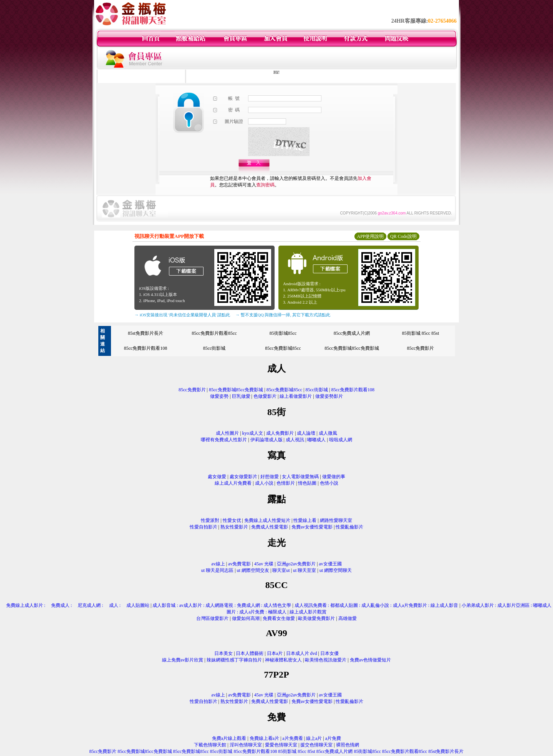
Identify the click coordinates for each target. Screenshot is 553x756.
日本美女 (224, 653)
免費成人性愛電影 (270, 527)
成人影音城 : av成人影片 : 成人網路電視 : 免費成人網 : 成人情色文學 (222, 605)
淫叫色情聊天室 (246, 745)
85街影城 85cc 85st (421, 333)
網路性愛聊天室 (336, 520)
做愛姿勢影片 (329, 396)
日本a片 (275, 653)
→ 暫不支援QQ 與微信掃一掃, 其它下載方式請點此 (283, 315)
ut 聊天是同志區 (217, 570)
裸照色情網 (348, 745)
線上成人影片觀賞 (308, 612)
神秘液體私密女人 (283, 660)
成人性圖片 (227, 433)
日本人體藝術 (250, 653)
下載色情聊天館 (210, 745)
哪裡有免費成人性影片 (224, 440)
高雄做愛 (348, 618)
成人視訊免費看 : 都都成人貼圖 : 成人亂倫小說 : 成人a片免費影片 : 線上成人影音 (377, 605)
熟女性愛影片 (234, 527)
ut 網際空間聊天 (336, 570)
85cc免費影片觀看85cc (214, 333)
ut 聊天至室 (305, 570)
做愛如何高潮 (246, 618)
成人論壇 (306, 433)
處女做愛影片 (243, 477)
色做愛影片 (265, 396)
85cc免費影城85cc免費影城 (352, 348)
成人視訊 (295, 440)
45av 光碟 (264, 564)
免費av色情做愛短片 (370, 660)
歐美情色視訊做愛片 (326, 660)
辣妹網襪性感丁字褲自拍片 (234, 660)
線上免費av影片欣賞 (183, 660)
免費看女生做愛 (279, 618)
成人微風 (328, 433)
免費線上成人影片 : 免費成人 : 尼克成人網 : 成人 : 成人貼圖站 (75, 605)
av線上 (218, 564)
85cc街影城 (214, 348)
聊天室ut (281, 570)
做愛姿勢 (219, 396)
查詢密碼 (265, 185)
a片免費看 (292, 738)
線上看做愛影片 (296, 396)
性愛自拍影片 (204, 527)
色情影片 (286, 483)
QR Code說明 (403, 236)
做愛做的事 (334, 477)
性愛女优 (232, 520)
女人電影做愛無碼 (300, 477)
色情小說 (329, 483)
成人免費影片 (280, 433)
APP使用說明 (370, 236)
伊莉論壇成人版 (267, 440)
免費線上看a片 (264, 738)
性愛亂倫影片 (349, 527)
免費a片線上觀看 (229, 738)
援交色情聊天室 (316, 745)
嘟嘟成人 (316, 440)
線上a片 (314, 738)
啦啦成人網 (341, 440)
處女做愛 (217, 477)
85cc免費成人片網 (352, 333)
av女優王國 (330, 564)
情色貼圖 (307, 483)
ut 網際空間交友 (253, 570)
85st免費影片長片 (146, 333)
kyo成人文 (253, 433)
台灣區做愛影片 (212, 618)
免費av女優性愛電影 (312, 527)
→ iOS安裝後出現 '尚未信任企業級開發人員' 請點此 (182, 315)
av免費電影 (239, 564)
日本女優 (329, 653)
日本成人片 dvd (302, 653)
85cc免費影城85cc (283, 348)
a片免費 (333, 738)
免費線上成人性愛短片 (267, 520)
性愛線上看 (305, 520)
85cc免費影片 (421, 348)
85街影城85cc (283, 333)
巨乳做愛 (241, 396)
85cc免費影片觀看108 (146, 348)
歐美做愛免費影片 (316, 618)
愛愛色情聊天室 (281, 745)
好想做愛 (270, 477)
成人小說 (264, 483)
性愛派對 (210, 520)
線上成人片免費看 (233, 483)
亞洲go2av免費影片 (296, 564)
